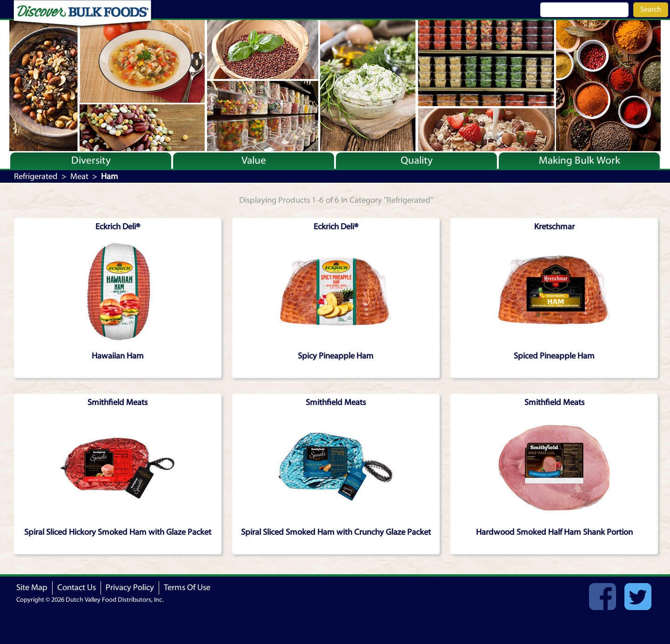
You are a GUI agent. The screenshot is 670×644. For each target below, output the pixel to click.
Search (651, 9)
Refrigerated (36, 176)
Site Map (32, 588)
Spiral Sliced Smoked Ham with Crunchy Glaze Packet (336, 532)
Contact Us (77, 588)
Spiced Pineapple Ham (554, 356)
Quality (417, 160)
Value (254, 160)
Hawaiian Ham (118, 356)
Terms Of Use (187, 588)
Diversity (91, 160)
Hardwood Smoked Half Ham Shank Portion (554, 532)
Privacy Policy (130, 588)
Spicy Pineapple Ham (336, 356)
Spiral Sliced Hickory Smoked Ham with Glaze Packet (118, 532)
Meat (79, 176)
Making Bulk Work (580, 160)
